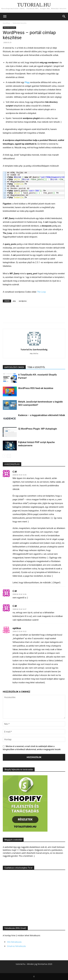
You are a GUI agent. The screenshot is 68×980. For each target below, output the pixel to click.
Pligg (27, 82)
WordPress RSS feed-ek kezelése (36, 388)
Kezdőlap (6, 23)
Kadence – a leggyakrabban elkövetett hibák (42, 415)
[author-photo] (34, 345)
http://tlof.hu (34, 354)
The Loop (41, 292)
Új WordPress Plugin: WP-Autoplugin (38, 429)
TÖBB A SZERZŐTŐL (36, 367)
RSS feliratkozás (14, 942)
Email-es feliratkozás (17, 946)
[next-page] (9, 456)
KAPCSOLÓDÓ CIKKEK (14, 367)
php (14, 301)
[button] (5, 16)
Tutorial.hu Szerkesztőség (34, 349)
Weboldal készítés (20, 23)
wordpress (23, 301)
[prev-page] (5, 456)
